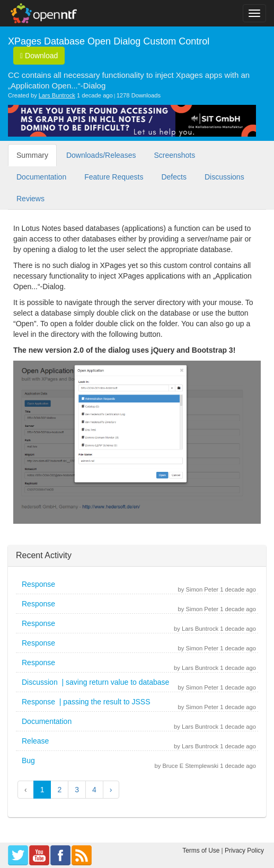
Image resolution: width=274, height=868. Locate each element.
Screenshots (174, 155)
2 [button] (59, 790)
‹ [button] (26, 790)
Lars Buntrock (57, 95)
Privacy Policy (244, 851)
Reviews (30, 199)
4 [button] (94, 790)
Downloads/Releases (101, 155)
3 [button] (77, 790)
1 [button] (42, 790)
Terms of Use (201, 851)
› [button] (111, 790)
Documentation (41, 177)
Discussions (224, 177)
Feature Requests (114, 177)
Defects (174, 177)
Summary (32, 155)
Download (39, 56)
